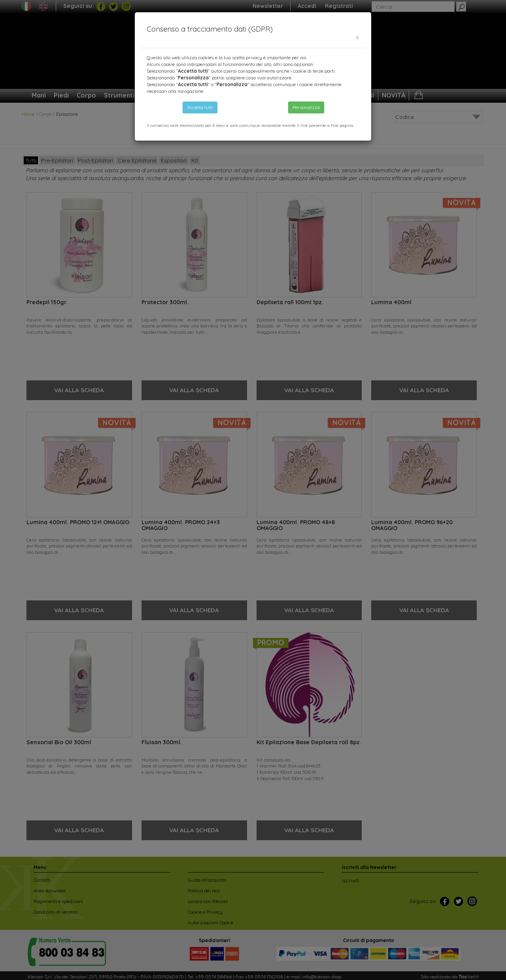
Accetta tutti (200, 107)
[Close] (357, 38)
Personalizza (306, 107)
